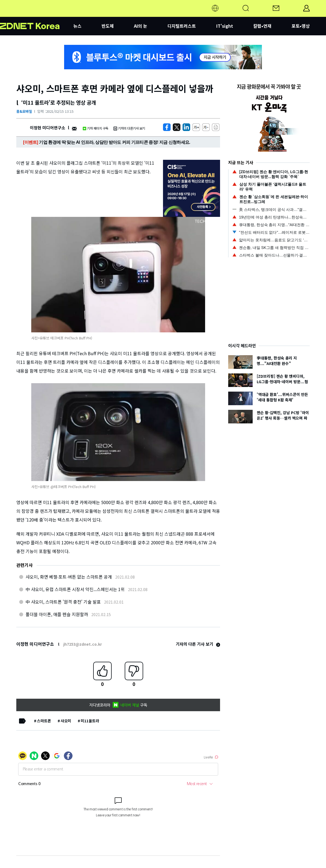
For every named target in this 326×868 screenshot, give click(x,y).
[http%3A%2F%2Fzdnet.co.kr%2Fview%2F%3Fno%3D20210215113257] (186, 127)
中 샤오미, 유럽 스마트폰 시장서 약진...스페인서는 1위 (75, 589)
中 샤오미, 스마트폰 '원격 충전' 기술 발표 (63, 602)
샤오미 (66, 721)
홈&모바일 (24, 111)
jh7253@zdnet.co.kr (83, 644)
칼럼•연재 (262, 26)
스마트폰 (44, 721)
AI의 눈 (141, 26)
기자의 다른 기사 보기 (198, 644)
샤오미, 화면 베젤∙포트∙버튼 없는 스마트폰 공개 (69, 577)
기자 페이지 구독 (95, 128)
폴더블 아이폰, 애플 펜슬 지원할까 (57, 614)
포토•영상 (301, 26)
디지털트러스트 (182, 26)
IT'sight (225, 26)
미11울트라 (90, 721)
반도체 (108, 26)
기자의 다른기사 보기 (129, 128)
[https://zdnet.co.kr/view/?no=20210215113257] (167, 127)
